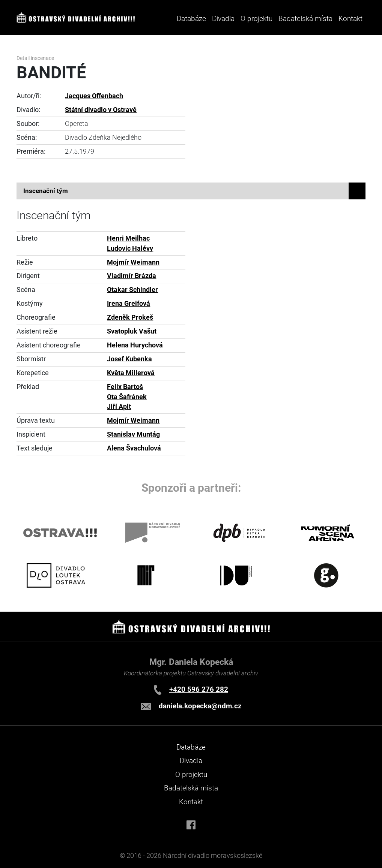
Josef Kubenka (129, 359)
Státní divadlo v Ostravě (101, 110)
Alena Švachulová (134, 448)
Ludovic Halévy (130, 248)
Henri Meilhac (128, 238)
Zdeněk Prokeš (130, 317)
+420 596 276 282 (199, 689)
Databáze (191, 19)
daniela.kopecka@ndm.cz (200, 706)
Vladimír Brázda (132, 276)
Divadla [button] (223, 19)
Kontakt (350, 19)
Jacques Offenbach (94, 96)
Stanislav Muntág (133, 434)
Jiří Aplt (119, 407)
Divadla (191, 761)
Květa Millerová (131, 373)
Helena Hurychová (135, 345)
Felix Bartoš (125, 387)
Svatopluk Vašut (132, 331)
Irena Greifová (129, 304)
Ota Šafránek (127, 397)
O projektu (256, 19)
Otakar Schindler (132, 290)
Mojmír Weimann (133, 262)
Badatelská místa (305, 19)
